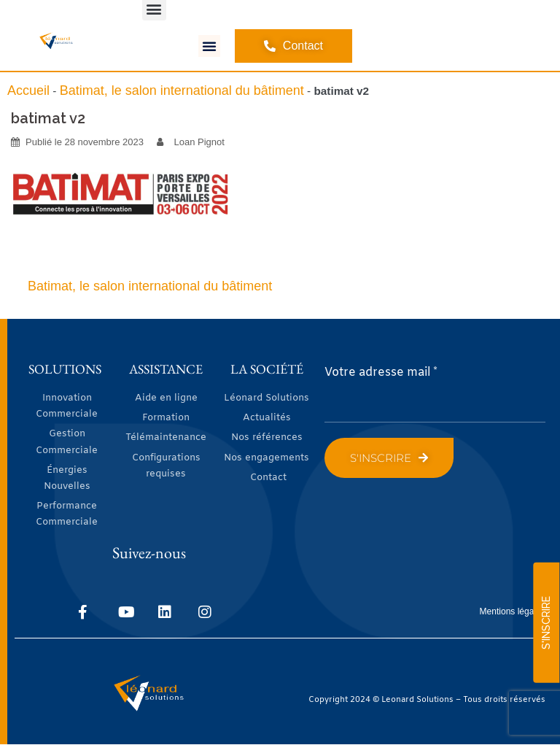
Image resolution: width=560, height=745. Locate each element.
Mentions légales (513, 611)
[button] (209, 46)
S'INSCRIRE (546, 623)
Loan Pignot (199, 142)
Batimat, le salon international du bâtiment (182, 90)
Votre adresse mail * (381, 372)
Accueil (28, 90)
